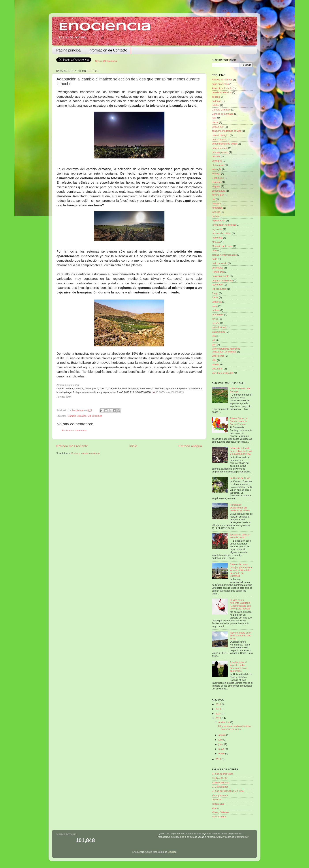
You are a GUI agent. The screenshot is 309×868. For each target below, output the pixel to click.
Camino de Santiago (223, 114)
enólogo (216, 173)
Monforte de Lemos (222, 246)
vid (89, 416)
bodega (216, 97)
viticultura (97, 416)
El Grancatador (220, 787)
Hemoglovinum (220, 795)
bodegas (216, 101)
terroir (215, 319)
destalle (216, 156)
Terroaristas (218, 804)
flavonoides (218, 195)
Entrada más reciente (72, 446)
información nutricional (224, 225)
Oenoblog (217, 799)
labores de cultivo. (221, 233)
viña (214, 360)
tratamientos (218, 332)
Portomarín (218, 272)
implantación (219, 221)
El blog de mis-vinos (223, 774)
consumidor (218, 127)
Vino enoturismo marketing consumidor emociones (226, 350)
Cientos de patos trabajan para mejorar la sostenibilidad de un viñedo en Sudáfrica (241, 570)
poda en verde (220, 263)
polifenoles (218, 268)
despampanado (220, 152)
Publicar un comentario (74, 430)
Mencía (216, 242)
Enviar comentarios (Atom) (85, 453)
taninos (216, 310)
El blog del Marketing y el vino (228, 791)
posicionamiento (220, 276)
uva (214, 336)
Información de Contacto (108, 50)
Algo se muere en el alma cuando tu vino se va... (240, 636)
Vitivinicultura (219, 817)
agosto (222, 735)
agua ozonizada (220, 84)
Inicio (133, 446)
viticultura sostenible (223, 373)
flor (214, 199)
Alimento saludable (222, 88)
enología (216, 169)
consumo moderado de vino (227, 131)
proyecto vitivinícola (222, 280)
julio (221, 740)
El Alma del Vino (220, 782)
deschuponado (220, 148)
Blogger (172, 852)
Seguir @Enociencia (106, 61)
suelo (215, 306)
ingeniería (217, 229)
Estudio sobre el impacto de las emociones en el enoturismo (238, 667)
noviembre (224, 722)
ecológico (217, 161)
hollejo (215, 216)
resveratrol (218, 285)
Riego (215, 293)
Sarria (215, 297)
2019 (219, 704)
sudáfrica (217, 302)
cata (214, 118)
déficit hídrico (219, 139)
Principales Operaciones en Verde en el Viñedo (240, 508)
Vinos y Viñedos (220, 812)
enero (222, 754)
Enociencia (105, 27)
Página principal (69, 50)
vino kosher (218, 356)
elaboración (218, 165)
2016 (219, 718)
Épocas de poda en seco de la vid (240, 536)
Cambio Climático (77, 416)
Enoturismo (218, 178)
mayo (222, 749)
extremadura (219, 191)
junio (221, 744)
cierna (215, 122)
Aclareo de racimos (222, 80)
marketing (217, 238)
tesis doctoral (219, 327)
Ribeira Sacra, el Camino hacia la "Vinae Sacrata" (239, 421)
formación (217, 208)
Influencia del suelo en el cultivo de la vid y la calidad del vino (241, 451)
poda (215, 259)
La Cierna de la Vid (240, 478)
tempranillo (218, 314)
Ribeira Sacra (219, 289)
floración (216, 204)
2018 (219, 709)
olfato (215, 250)
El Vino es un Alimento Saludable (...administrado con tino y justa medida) (240, 604)
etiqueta (216, 186)
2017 (219, 714)
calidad (216, 105)
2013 (219, 759)
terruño (216, 323)
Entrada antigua (190, 446)
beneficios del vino (222, 92)
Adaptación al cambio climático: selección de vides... (235, 728)
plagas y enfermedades (224, 255)
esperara (217, 182)
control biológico (220, 135)
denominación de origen (225, 144)
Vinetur (216, 808)
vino (214, 345)
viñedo (215, 364)
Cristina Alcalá (219, 778)
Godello (216, 212)
